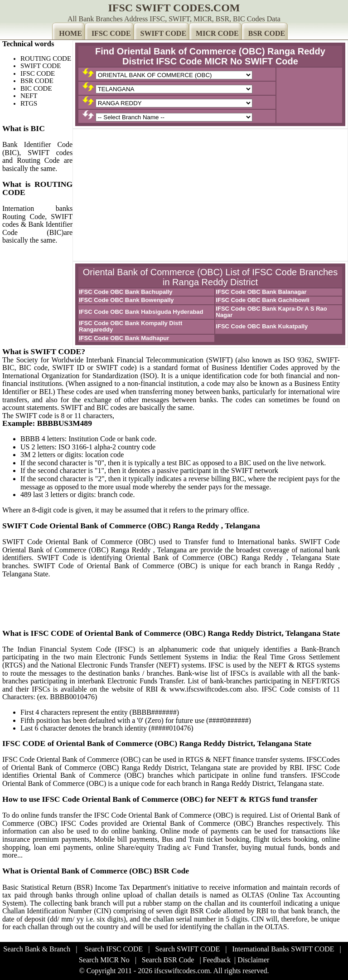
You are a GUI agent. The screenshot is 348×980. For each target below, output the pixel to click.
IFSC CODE (111, 33)
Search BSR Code (168, 960)
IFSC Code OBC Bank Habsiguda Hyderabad (141, 312)
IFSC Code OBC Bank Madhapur (124, 338)
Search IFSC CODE (114, 949)
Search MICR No (104, 960)
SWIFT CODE (164, 33)
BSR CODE (267, 33)
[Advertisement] (210, 195)
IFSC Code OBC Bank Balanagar (261, 292)
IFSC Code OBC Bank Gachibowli (263, 300)
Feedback (217, 960)
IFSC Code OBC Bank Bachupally (126, 292)
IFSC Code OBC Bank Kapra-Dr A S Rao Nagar (271, 312)
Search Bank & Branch (37, 949)
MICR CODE (217, 33)
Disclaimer (253, 960)
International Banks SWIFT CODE (283, 949)
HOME (70, 33)
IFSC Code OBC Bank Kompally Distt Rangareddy (130, 326)
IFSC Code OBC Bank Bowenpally (126, 300)
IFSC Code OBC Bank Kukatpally (262, 326)
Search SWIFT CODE (188, 949)
